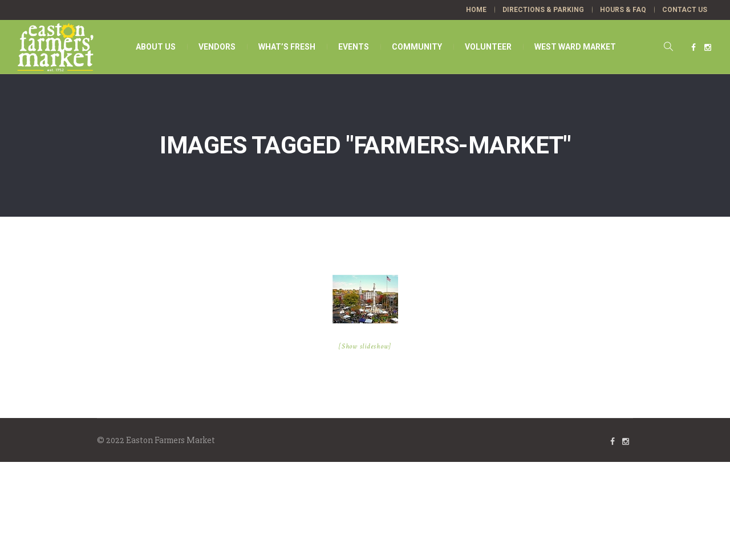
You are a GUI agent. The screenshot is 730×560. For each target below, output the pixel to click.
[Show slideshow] (365, 346)
